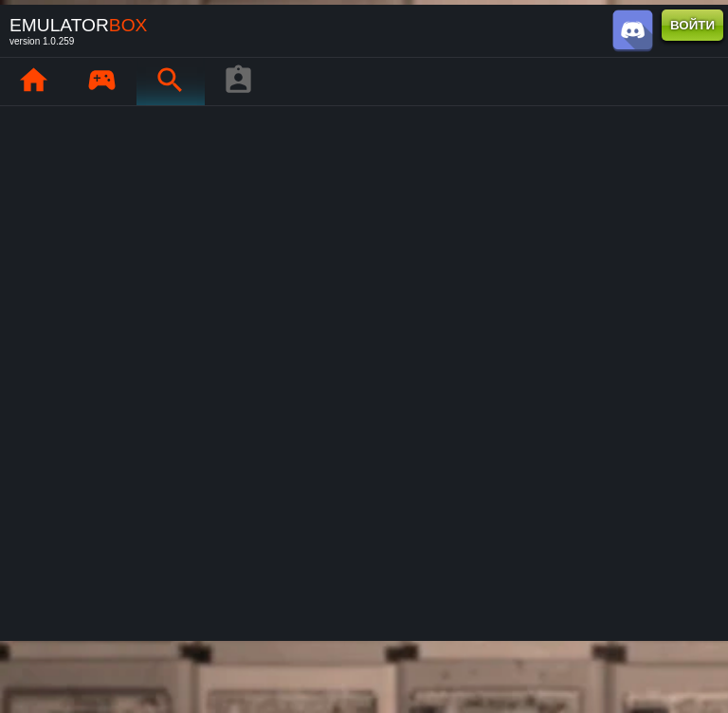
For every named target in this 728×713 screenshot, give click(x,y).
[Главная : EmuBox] (33, 82)
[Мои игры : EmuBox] (101, 82)
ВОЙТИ (692, 25)
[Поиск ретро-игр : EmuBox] (170, 82)
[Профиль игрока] (238, 82)
